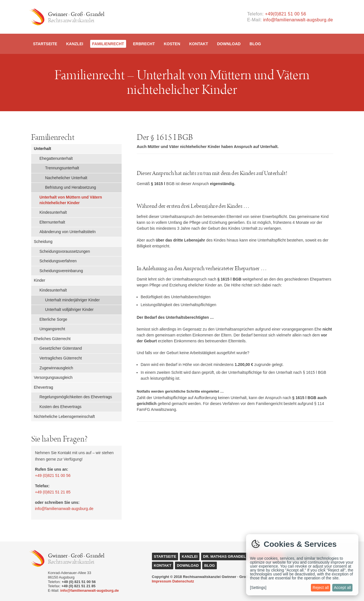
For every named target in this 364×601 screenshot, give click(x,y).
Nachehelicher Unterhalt (66, 178)
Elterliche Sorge (54, 319)
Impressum (162, 581)
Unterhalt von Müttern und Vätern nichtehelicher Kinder (71, 200)
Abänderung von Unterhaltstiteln (68, 232)
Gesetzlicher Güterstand (61, 348)
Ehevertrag (44, 387)
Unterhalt (43, 149)
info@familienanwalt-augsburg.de (298, 20)
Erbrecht (144, 44)
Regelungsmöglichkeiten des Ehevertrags (76, 397)
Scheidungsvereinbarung (61, 271)
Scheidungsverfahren (58, 261)
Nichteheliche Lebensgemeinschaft (64, 416)
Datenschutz (183, 581)
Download (229, 44)
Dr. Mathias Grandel (224, 556)
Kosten (172, 44)
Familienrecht (108, 44)
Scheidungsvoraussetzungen (65, 251)
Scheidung (43, 242)
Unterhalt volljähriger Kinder (70, 309)
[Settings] (258, 588)
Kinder (40, 280)
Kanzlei (75, 44)
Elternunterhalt (52, 222)
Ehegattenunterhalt (56, 158)
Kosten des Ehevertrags (61, 407)
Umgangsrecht (52, 329)
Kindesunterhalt (53, 212)
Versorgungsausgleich (53, 377)
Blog (255, 44)
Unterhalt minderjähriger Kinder (73, 300)
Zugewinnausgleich (56, 368)
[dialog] (302, 565)
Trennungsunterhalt (62, 168)
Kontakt (198, 44)
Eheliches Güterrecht (52, 339)
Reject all (321, 588)
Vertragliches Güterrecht (61, 358)
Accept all (343, 588)
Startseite (45, 44)
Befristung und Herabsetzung (71, 187)
